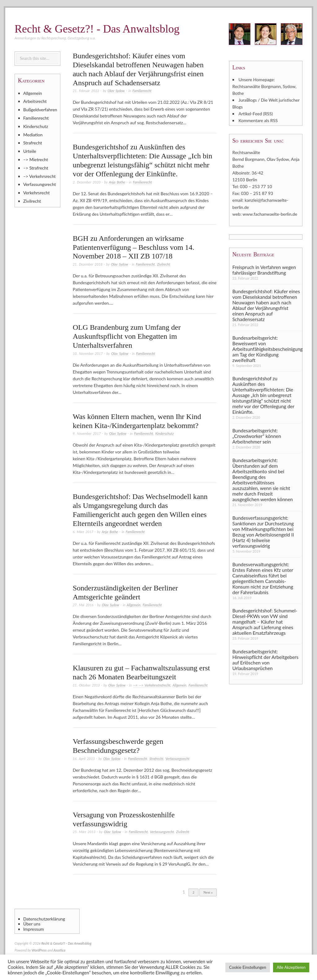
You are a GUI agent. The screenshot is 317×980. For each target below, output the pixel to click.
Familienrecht (142, 91)
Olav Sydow (116, 91)
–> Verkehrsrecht (39, 176)
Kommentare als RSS (258, 120)
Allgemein (134, 605)
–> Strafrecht (36, 168)
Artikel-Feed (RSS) (256, 114)
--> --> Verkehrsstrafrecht (152, 685)
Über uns (32, 924)
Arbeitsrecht (35, 101)
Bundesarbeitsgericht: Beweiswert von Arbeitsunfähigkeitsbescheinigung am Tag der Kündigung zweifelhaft (267, 349)
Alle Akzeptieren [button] (291, 967)
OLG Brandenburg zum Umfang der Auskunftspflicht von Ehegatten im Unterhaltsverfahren (127, 336)
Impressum (34, 929)
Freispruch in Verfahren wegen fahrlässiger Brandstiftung (264, 270)
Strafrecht (156, 759)
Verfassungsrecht (177, 759)
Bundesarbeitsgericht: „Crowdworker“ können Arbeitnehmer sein (257, 436)
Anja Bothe (117, 182)
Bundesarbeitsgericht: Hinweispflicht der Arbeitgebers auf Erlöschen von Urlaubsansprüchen (265, 660)
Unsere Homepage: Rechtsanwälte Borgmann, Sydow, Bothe (265, 86)
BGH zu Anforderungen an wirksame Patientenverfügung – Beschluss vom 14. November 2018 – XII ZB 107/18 (134, 247)
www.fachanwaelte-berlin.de (270, 214)
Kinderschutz (165, 433)
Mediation (33, 135)
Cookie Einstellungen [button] (248, 967)
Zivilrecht (163, 264)
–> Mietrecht (36, 159)
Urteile (30, 151)
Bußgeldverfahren (40, 110)
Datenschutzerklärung (44, 919)
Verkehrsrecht (37, 193)
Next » (208, 892)
